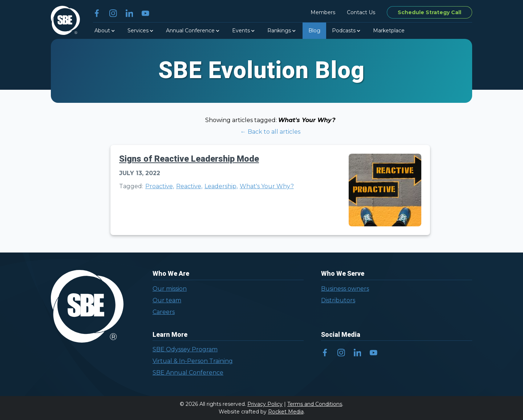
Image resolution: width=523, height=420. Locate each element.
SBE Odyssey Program (185, 349)
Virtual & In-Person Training (193, 361)
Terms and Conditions (315, 404)
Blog (314, 31)
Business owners (345, 289)
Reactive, (189, 186)
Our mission (170, 289)
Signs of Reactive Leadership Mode (189, 159)
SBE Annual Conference (188, 373)
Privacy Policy (265, 404)
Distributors (338, 300)
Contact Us (361, 12)
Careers (164, 312)
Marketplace (389, 31)
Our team (167, 300)
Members (323, 12)
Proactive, (160, 186)
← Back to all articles (270, 132)
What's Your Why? (267, 186)
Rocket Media (286, 412)
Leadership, (221, 186)
